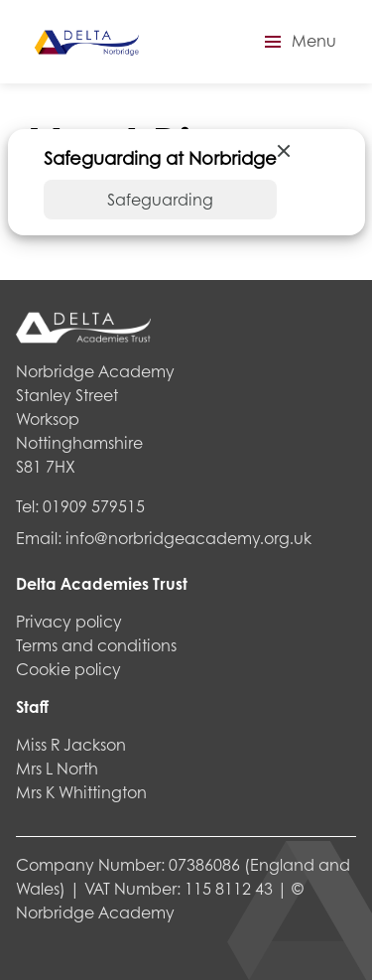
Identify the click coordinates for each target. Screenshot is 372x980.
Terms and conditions (96, 645)
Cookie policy (68, 669)
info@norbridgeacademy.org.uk (188, 538)
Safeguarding (160, 199)
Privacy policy (69, 621)
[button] (298, 42)
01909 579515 (94, 506)
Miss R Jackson (71, 744)
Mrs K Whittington (81, 792)
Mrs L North (57, 768)
